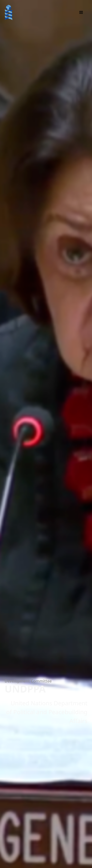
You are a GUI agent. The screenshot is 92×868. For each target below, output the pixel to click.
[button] (81, 13)
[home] (9, 13)
